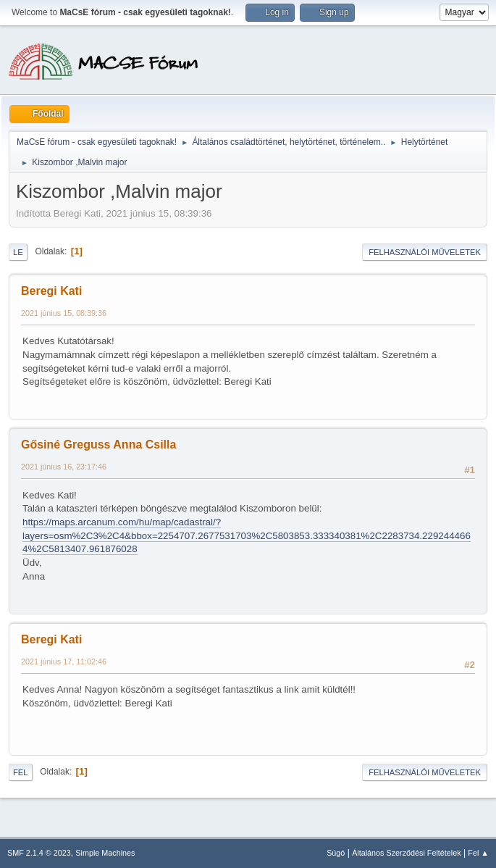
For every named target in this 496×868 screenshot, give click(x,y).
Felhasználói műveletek (425, 252)
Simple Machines (105, 853)
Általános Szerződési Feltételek (406, 853)
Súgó (336, 853)
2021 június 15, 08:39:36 (64, 313)
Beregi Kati (51, 291)
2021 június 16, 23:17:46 (64, 467)
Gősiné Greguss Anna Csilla (98, 445)
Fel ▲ (478, 853)
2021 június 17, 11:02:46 (64, 662)
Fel (21, 772)
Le (18, 252)
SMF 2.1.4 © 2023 (39, 853)
